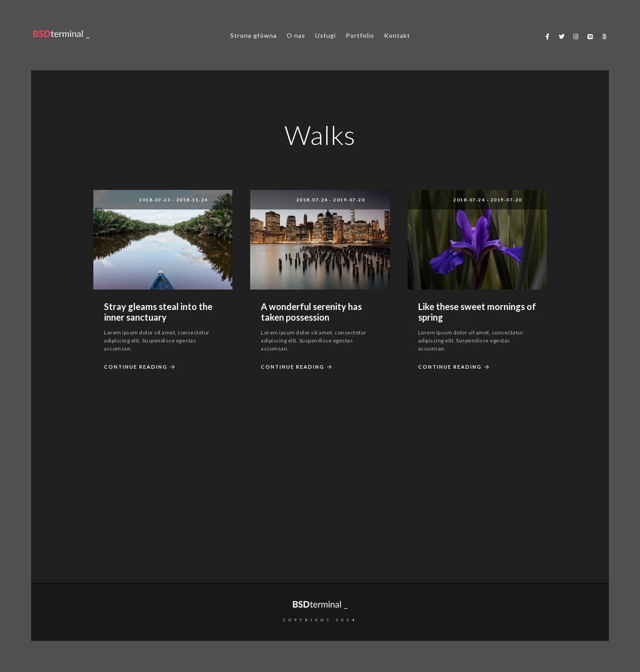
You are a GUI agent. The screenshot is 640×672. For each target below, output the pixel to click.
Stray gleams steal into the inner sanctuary (158, 312)
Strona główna (254, 35)
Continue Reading (141, 367)
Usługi (326, 35)
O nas (296, 35)
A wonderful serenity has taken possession (311, 312)
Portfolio (360, 35)
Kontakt (397, 35)
